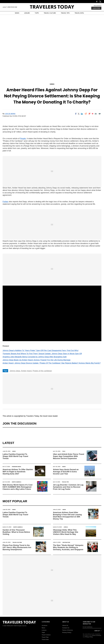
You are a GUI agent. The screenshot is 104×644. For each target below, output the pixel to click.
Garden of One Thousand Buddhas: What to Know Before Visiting (16, 532)
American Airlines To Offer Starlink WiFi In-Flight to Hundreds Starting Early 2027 (18, 472)
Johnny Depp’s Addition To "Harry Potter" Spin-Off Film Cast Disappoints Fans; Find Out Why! (41, 350)
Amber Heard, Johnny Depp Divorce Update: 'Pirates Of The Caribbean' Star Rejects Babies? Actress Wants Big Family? (52, 363)
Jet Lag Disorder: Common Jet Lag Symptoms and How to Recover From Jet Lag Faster (68, 487)
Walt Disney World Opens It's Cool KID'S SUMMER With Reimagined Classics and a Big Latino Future (18, 487)
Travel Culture (17, 542)
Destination (66, 542)
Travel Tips (65, 482)
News (14, 451)
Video (52, 84)
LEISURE (27, 13)
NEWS (17, 13)
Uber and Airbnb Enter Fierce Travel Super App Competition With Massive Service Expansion (69, 456)
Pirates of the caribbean (42, 371)
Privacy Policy (67, 632)
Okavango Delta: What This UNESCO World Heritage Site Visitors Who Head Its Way (66, 532)
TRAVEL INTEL (79, 13)
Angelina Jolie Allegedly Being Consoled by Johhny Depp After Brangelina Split (35, 357)
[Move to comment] (100, 114)
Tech (64, 451)
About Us (65, 625)
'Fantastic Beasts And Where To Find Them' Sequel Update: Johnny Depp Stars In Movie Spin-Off (42, 354)
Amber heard (26, 371)
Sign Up (97, 631)
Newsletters (98, 6)
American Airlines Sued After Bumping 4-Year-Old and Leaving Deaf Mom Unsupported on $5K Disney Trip (67, 516)
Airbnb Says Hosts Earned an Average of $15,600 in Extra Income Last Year (66, 472)
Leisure (44, 630)
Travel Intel (45, 639)
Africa (66, 527)
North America (17, 482)
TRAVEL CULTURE (50, 13)
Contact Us (66, 628)
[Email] (96, 114)
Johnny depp (15, 371)
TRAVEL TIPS (65, 13)
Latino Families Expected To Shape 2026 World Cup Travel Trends (15, 456)
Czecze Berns (10, 114)
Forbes (5, 202)
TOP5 (37, 13)
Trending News (16, 467)
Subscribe (96, 8)
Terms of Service (68, 630)
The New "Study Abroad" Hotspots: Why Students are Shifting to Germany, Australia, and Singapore (68, 547)
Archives (45, 625)
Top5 (43, 632)
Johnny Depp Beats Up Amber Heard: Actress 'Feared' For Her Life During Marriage (37, 360)
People (23, 139)
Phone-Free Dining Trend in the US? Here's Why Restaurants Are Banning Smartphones (17, 547)
